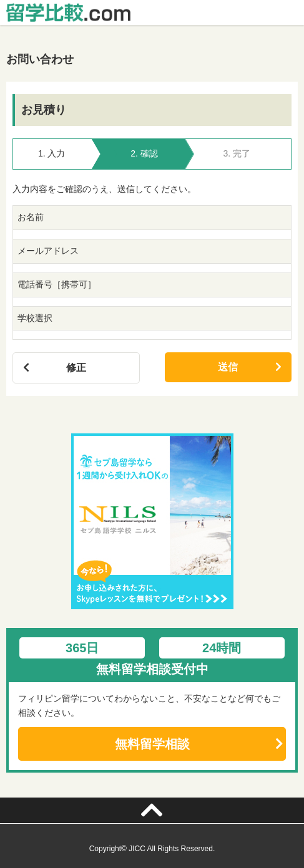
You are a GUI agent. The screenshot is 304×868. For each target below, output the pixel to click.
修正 (76, 368)
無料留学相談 (152, 744)
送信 (228, 367)
